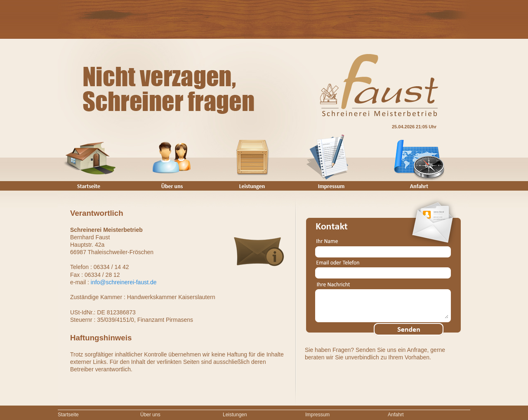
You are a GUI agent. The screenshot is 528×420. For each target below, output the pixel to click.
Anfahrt (396, 415)
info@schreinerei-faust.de (124, 282)
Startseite (68, 415)
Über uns (150, 415)
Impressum (317, 415)
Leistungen (235, 415)
